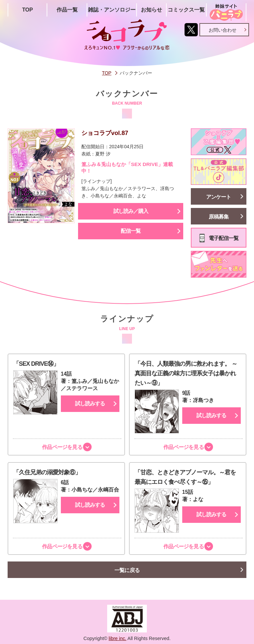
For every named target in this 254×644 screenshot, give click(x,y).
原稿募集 (219, 217)
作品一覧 (67, 10)
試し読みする (90, 404)
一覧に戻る (127, 570)
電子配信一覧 (224, 238)
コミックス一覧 (186, 10)
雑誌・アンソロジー (112, 10)
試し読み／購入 (131, 211)
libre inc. (118, 638)
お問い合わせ (223, 30)
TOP (28, 10)
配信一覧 (131, 231)
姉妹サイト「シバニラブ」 (226, 12)
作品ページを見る (61, 447)
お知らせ (151, 10)
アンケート (218, 197)
